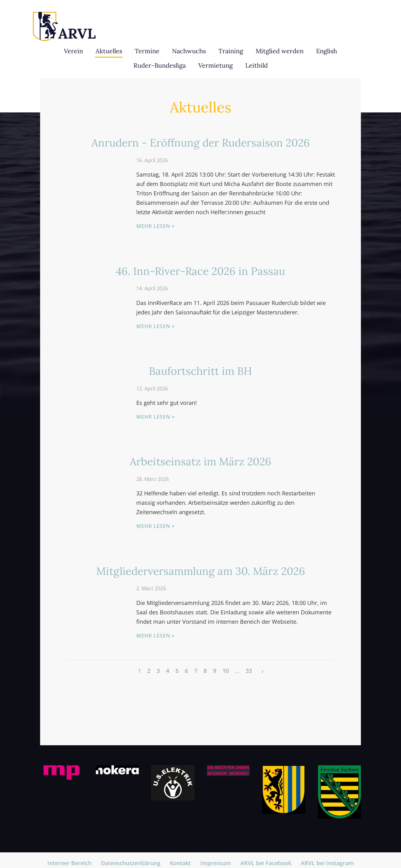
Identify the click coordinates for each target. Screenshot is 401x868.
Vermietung (216, 65)
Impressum (216, 863)
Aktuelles (109, 51)
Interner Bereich (69, 863)
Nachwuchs (189, 51)
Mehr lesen (153, 226)
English (327, 51)
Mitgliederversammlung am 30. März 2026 (201, 571)
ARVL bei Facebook (266, 863)
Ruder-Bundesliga (160, 65)
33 (249, 671)
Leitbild (257, 65)
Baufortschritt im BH (200, 371)
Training (231, 51)
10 (226, 671)
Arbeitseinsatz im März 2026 (200, 461)
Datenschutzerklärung (131, 863)
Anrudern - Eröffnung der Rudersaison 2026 (201, 143)
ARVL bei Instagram (327, 863)
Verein (73, 51)
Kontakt (180, 863)
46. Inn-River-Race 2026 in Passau (200, 271)
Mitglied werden (280, 51)
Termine (147, 51)
